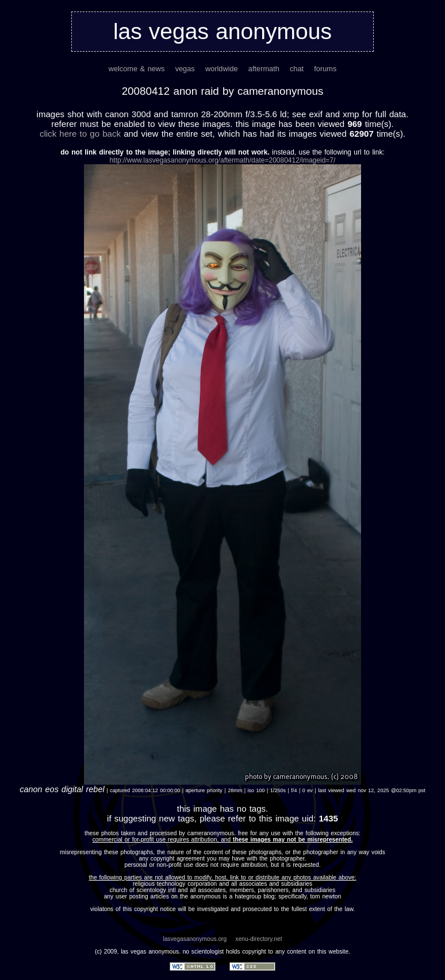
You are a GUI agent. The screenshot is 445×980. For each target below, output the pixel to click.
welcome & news (137, 69)
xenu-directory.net (259, 939)
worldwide (222, 69)
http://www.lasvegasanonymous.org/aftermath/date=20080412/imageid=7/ (223, 160)
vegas (185, 69)
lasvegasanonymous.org (195, 939)
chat (297, 69)
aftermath (264, 69)
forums (325, 69)
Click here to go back (80, 134)
